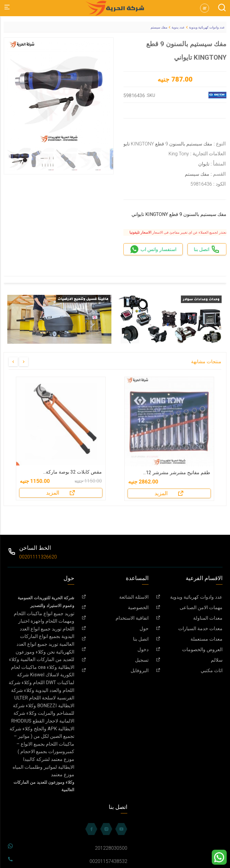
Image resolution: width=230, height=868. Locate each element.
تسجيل (115, 660)
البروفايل (115, 670)
